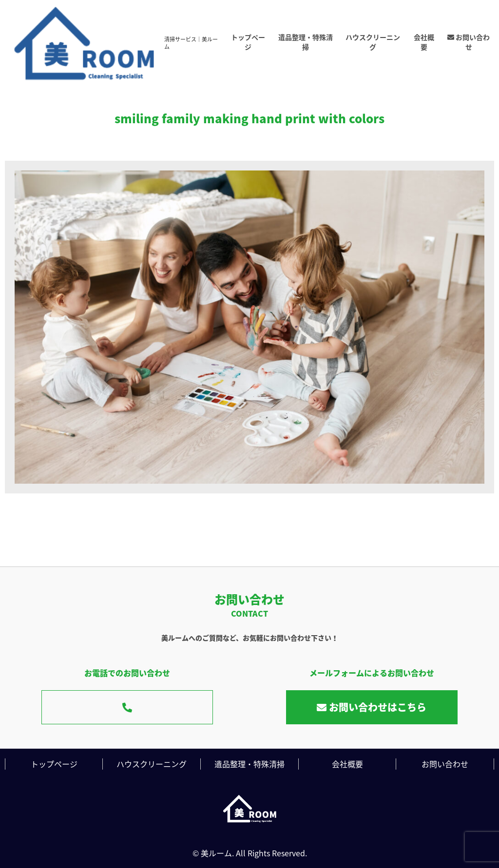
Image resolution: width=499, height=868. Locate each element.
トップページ (248, 42)
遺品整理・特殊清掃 (306, 42)
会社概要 (424, 42)
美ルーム (216, 853)
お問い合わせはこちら (372, 707)
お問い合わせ (469, 42)
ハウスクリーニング (373, 42)
